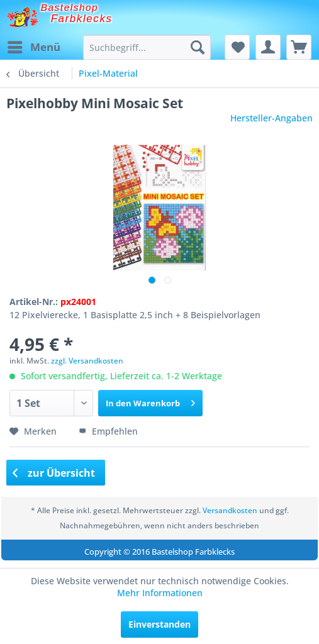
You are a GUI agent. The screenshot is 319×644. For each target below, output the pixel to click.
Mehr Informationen (160, 593)
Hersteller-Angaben (271, 118)
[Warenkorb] (299, 47)
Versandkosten (230, 510)
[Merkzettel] (237, 47)
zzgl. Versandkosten (87, 361)
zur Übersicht (54, 473)
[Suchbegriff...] (147, 47)
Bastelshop (70, 7)
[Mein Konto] (268, 47)
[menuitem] (33, 47)
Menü (34, 46)
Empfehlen (108, 431)
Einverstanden (159, 624)
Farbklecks (82, 19)
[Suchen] (198, 47)
